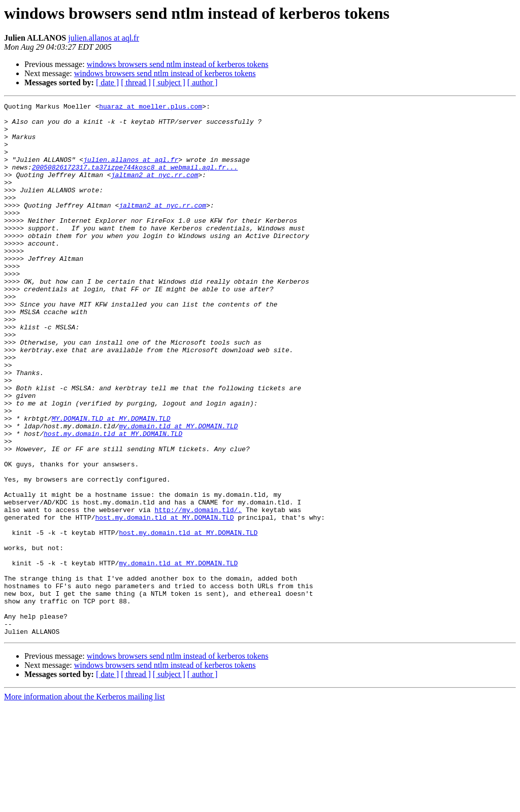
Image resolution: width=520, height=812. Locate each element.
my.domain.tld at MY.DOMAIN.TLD (178, 491)
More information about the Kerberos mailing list (84, 803)
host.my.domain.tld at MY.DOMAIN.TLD (113, 500)
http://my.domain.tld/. (198, 592)
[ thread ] (136, 82)
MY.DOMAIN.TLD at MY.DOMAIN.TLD (111, 482)
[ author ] (203, 82)
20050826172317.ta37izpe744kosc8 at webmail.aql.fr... (135, 181)
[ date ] (107, 82)
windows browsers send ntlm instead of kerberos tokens (178, 64)
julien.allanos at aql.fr (104, 38)
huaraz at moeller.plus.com (151, 108)
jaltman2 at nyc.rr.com (155, 190)
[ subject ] (169, 82)
